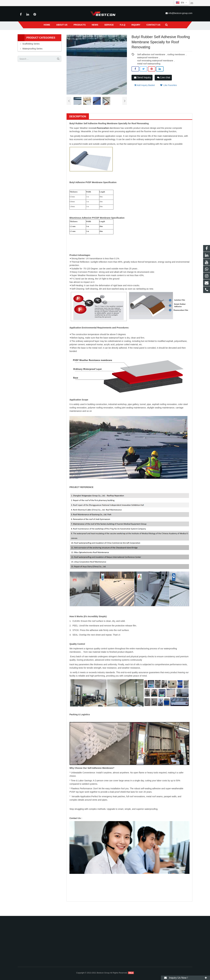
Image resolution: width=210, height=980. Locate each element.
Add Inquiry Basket (145, 97)
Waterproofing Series (74, 35)
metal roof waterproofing (149, 76)
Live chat (164, 90)
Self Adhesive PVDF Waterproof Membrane (106, 35)
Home (48, 35)
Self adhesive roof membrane (151, 67)
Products (58, 35)
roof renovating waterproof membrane (155, 73)
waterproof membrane (148, 70)
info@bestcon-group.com (180, 13)
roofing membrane (176, 67)
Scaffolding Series (31, 56)
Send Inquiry (142, 90)
